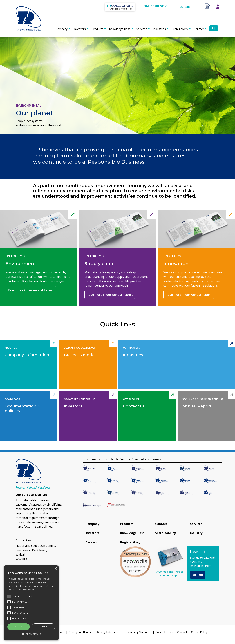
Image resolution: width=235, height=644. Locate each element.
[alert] (31, 603)
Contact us (134, 406)
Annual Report (197, 406)
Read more (28, 590)
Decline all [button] (43, 627)
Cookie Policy (199, 632)
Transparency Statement (137, 632)
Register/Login (131, 542)
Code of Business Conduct (171, 632)
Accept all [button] (19, 627)
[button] (31, 634)
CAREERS (185, 7)
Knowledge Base (120, 29)
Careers (91, 542)
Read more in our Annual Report (31, 290)
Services (142, 29)
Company (62, 29)
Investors (80, 29)
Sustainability (180, 29)
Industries (159, 29)
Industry (196, 533)
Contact (199, 29)
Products (97, 29)
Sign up (198, 575)
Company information (27, 355)
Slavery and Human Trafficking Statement (93, 632)
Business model (80, 355)
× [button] (56, 569)
